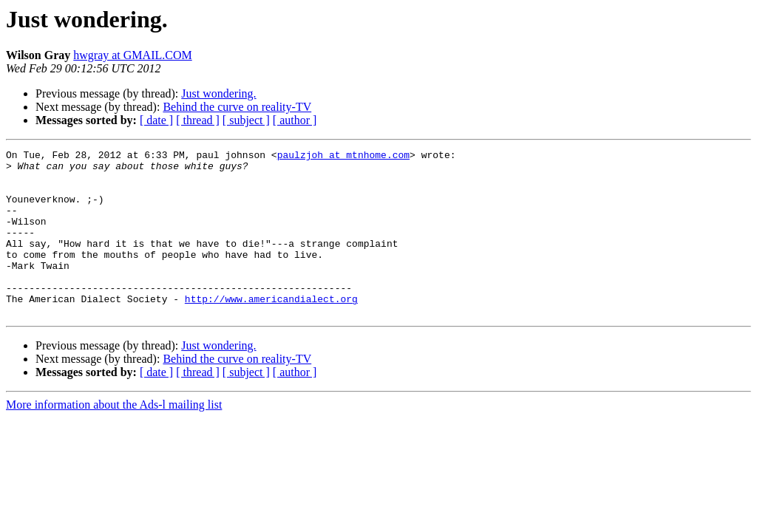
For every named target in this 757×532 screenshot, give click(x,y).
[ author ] (295, 120)
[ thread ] (198, 120)
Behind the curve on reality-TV (237, 107)
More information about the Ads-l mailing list (114, 438)
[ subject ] (246, 120)
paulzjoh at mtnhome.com (343, 157)
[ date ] (156, 120)
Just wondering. (218, 93)
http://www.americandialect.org (271, 330)
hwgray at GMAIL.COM (132, 55)
